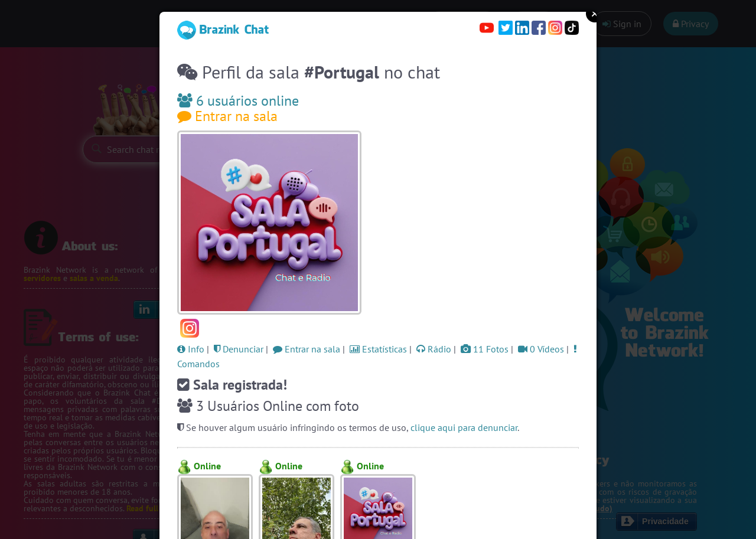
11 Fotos (485, 349)
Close (595, 14)
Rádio (434, 349)
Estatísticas (378, 349)
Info (191, 349)
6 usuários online (238, 101)
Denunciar (239, 349)
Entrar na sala (227, 116)
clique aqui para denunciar (464, 427)
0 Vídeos (541, 349)
